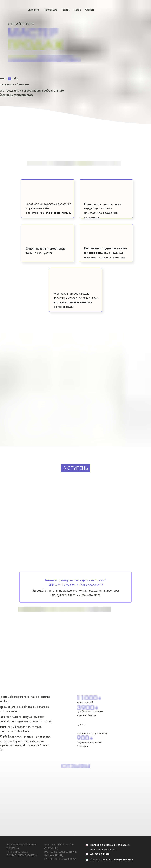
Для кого (34, 10)
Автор (78, 10)
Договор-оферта (100, 854)
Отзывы (90, 10)
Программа (50, 10)
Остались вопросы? (112, 860)
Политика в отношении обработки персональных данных (110, 847)
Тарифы (66, 10)
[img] (76, 552)
